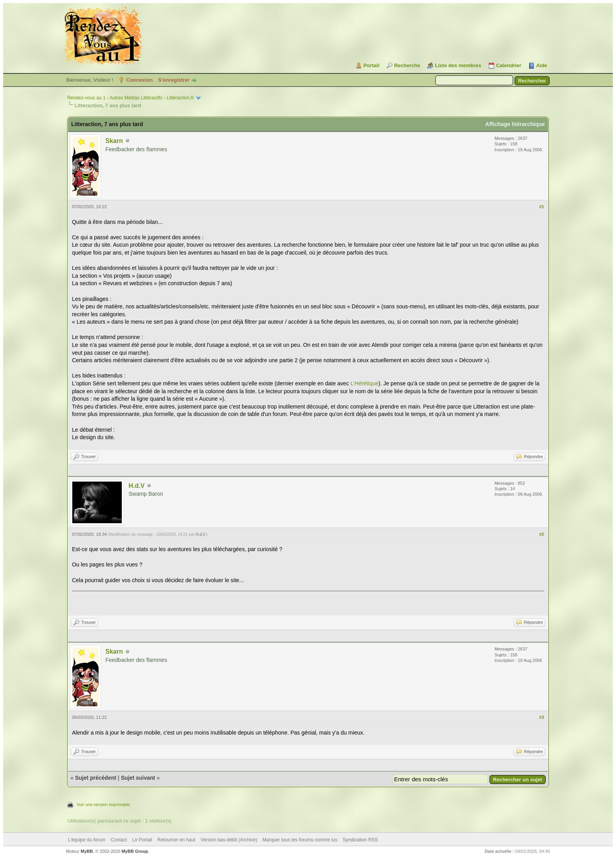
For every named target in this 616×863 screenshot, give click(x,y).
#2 (542, 534)
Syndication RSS (360, 840)
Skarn (114, 141)
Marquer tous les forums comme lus (300, 840)
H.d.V (137, 486)
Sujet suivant (138, 778)
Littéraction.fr (180, 98)
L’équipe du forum (87, 840)
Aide (542, 65)
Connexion (139, 80)
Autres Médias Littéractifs (136, 98)
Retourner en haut (177, 840)
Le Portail (142, 840)
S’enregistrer (174, 80)
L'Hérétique (364, 383)
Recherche (407, 65)
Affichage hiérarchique (515, 124)
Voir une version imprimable (103, 804)
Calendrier (509, 65)
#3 (542, 717)
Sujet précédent (96, 778)
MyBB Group (135, 851)
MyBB (87, 851)
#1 (542, 207)
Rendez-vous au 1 (86, 98)
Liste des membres (458, 65)
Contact (119, 840)
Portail (371, 65)
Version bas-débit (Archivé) (229, 840)
